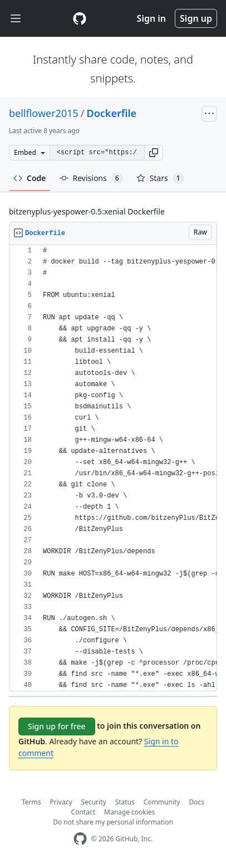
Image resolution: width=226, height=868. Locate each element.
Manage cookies (129, 812)
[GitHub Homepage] (80, 839)
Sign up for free (57, 726)
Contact (83, 812)
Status (125, 802)
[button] (154, 153)
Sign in (151, 18)
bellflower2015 (44, 113)
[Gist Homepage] (80, 18)
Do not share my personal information (113, 822)
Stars (160, 178)
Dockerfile (112, 113)
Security (94, 802)
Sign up (196, 18)
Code (30, 178)
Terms (31, 802)
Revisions (91, 178)
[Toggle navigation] (16, 19)
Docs (196, 802)
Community (162, 802)
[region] (113, 468)
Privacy (61, 802)
